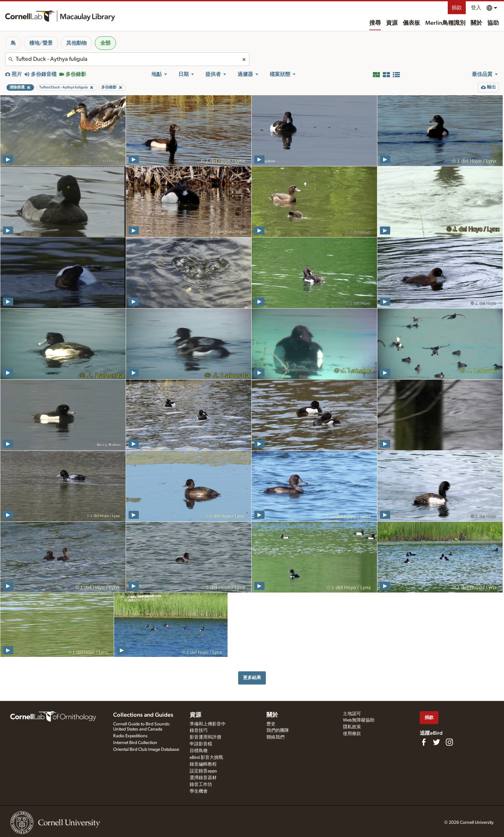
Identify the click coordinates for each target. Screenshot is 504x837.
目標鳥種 (199, 751)
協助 (493, 23)
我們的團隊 (278, 731)
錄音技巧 (199, 731)
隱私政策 (352, 727)
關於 (476, 23)
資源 (392, 23)
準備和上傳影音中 (208, 724)
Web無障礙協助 (359, 720)
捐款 (457, 8)
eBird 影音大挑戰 (206, 758)
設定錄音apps (203, 771)
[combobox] (127, 59)
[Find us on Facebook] (424, 742)
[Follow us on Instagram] (449, 742)
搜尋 (375, 23)
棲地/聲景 (41, 43)
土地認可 (352, 714)
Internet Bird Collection (135, 743)
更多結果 (252, 678)
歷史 (271, 724)
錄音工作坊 (201, 785)
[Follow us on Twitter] (437, 742)
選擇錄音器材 (203, 778)
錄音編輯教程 (203, 764)
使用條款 (352, 734)
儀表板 (411, 23)
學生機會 (199, 791)
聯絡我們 (275, 737)
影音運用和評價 (205, 737)
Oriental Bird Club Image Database (146, 750)
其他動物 (76, 43)
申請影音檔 (201, 744)
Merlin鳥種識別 (445, 23)
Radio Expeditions (130, 736)
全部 (105, 43)
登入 (476, 8)
